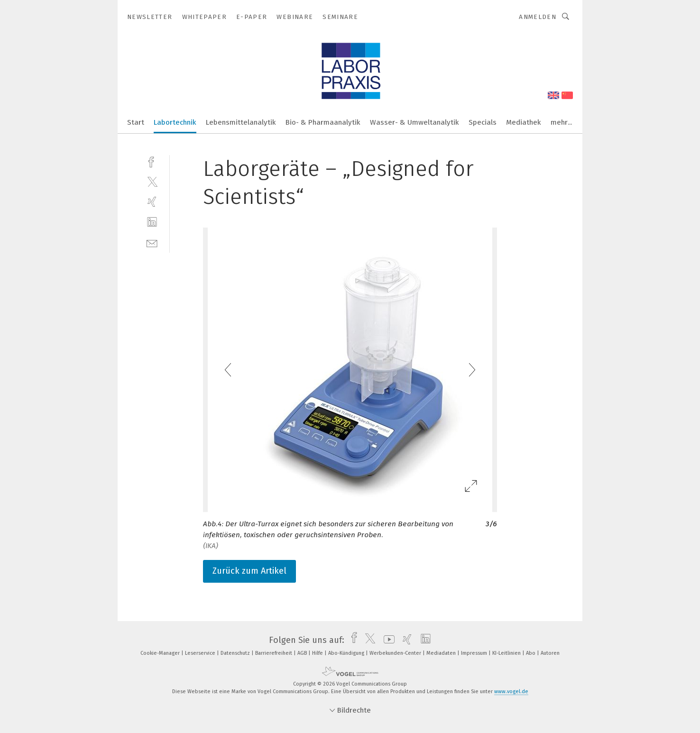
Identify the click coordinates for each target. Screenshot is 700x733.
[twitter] (152, 181)
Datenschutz (236, 653)
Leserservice (201, 653)
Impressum (475, 653)
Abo (531, 653)
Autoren (550, 653)
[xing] (152, 202)
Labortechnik (175, 122)
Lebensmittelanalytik (241, 122)
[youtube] (387, 640)
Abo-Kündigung (347, 653)
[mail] (152, 243)
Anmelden (538, 17)
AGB (303, 653)
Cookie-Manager (161, 653)
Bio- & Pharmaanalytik (323, 122)
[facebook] (152, 161)
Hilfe (318, 653)
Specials (483, 122)
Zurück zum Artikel (249, 571)
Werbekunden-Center (396, 653)
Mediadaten (442, 653)
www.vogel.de (511, 692)
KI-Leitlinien (507, 653)
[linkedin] (152, 222)
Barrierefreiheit (274, 653)
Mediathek (524, 122)
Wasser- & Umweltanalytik (414, 122)
